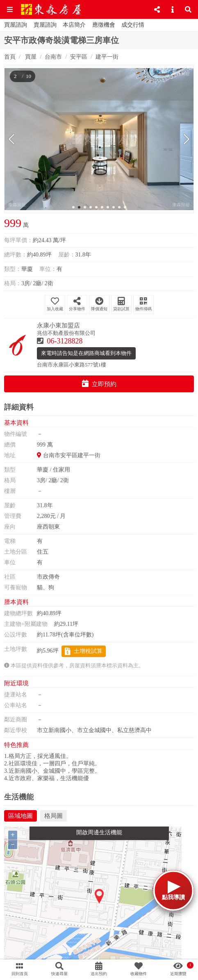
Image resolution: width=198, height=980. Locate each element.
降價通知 (99, 304)
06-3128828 (65, 341)
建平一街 (107, 57)
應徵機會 (104, 25)
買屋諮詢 (16, 25)
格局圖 (53, 816)
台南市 (53, 57)
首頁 (10, 57)
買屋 (30, 57)
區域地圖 (20, 816)
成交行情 (133, 25)
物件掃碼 (143, 304)
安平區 (79, 57)
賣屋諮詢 (45, 25)
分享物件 (77, 304)
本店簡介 (74, 25)
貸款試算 (121, 304)
